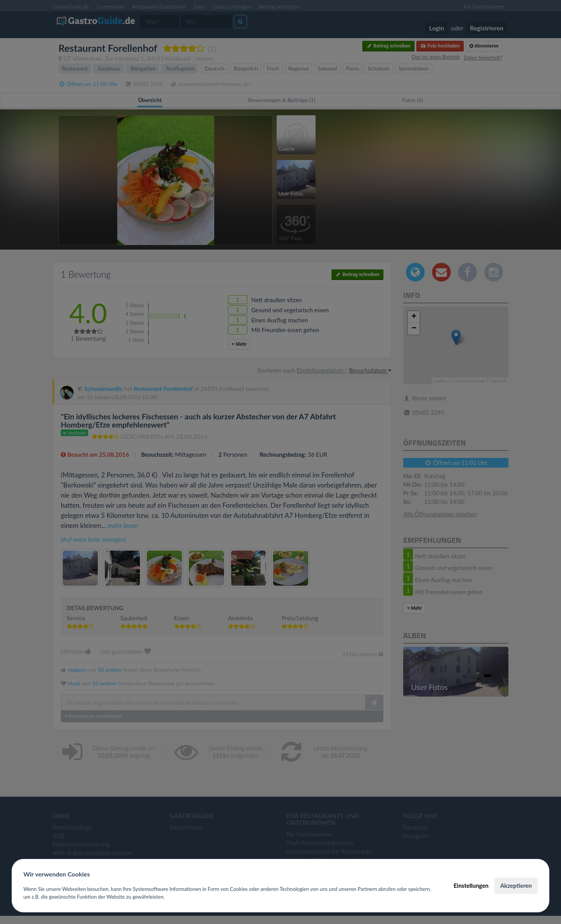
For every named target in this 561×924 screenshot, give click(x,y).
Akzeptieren (516, 885)
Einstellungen (471, 885)
